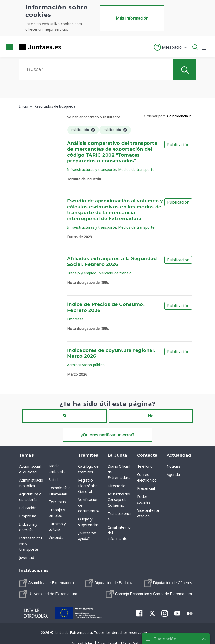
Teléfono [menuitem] (145, 466)
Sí (64, 416)
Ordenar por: (154, 116)
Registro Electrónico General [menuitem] (88, 486)
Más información (132, 18)
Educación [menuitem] (28, 508)
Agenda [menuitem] (173, 474)
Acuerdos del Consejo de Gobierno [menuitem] (119, 499)
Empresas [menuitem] (28, 516)
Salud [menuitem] (53, 479)
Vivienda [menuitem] (56, 537)
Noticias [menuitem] (173, 466)
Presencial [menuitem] (146, 488)
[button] (171, 47)
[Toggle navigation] (68, 47)
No (151, 416)
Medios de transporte (136, 170)
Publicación (178, 145)
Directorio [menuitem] (117, 486)
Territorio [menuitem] (57, 502)
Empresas (75, 319)
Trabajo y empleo (82, 273)
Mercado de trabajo (115, 273)
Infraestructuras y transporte (92, 170)
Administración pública (86, 365)
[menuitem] (47, 583)
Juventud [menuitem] (27, 557)
